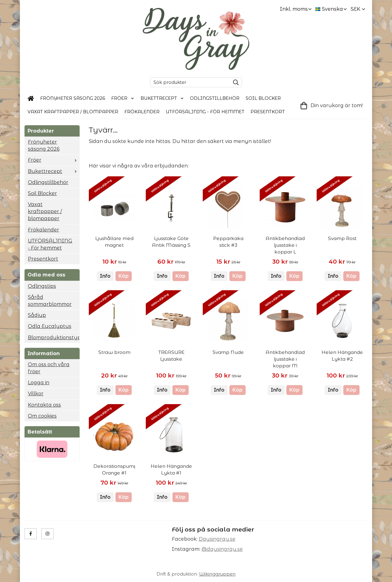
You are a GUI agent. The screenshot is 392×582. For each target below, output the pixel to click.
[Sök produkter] (189, 82)
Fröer (123, 98)
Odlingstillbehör (215, 98)
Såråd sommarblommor (50, 301)
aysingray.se (219, 539)
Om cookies (42, 416)
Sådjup (37, 315)
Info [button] (105, 276)
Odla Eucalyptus (50, 326)
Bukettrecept (162, 98)
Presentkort (268, 112)
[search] (234, 82)
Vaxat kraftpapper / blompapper (73, 112)
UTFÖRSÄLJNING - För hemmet (205, 112)
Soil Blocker (263, 98)
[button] (124, 276)
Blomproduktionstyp (54, 338)
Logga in (39, 383)
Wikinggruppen (217, 574)
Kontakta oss (44, 405)
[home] (31, 99)
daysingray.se (225, 549)
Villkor (36, 394)
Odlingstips (42, 286)
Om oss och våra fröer (49, 368)
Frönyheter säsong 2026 (73, 98)
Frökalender (142, 112)
